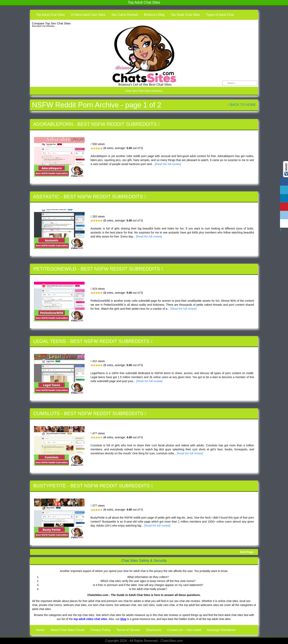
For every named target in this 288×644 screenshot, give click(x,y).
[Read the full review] (168, 164)
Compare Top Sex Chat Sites (51, 23)
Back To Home (242, 105)
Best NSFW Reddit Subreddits (117, 124)
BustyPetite (50, 486)
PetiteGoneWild (55, 269)
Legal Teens (50, 341)
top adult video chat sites (90, 619)
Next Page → (248, 552)
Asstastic (46, 197)
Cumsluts (47, 413)
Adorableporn (53, 124)
